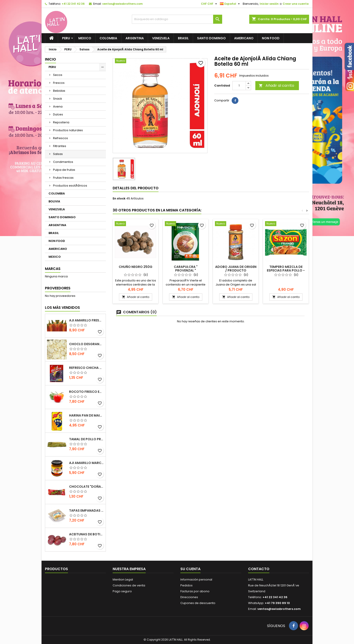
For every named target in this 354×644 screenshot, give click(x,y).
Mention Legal (123, 580)
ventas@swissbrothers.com (122, 4)
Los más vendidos (62, 308)
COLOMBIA (108, 38)
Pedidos (186, 585)
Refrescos (61, 138)
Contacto (259, 569)
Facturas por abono (195, 591)
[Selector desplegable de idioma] (230, 4)
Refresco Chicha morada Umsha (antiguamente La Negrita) (86, 368)
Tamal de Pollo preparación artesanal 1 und (86, 439)
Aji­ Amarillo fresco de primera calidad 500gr (86, 320)
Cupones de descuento (198, 603)
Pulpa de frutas (64, 170)
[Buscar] (177, 19)
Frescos (59, 83)
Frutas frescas (63, 178)
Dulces (58, 114)
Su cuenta (190, 569)
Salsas (58, 154)
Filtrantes (60, 146)
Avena (58, 107)
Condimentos (63, 162)
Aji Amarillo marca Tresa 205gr (86, 463)
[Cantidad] (239, 86)
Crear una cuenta (296, 4)
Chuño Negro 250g (136, 267)
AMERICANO (244, 38)
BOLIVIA (54, 201)
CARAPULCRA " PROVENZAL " (186, 269)
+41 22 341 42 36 (73, 4)
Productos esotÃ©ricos (70, 186)
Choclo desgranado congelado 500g (86, 344)
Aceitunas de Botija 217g (86, 534)
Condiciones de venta (129, 585)
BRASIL (183, 38)
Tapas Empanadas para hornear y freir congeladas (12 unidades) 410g (86, 511)
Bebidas (59, 91)
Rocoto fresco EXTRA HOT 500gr (86, 392)
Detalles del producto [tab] (136, 188)
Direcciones (189, 597)
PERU (66, 38)
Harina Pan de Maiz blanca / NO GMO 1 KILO (86, 415)
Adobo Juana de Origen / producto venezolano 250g (236, 270)
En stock (119, 199)
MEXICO (85, 38)
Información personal (196, 580)
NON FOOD (271, 38)
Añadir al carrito (276, 85)
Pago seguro (122, 591)
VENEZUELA (161, 38)
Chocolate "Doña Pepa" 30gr (86, 487)
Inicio (50, 59)
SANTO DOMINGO (211, 38)
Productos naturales (68, 130)
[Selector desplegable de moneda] (210, 4)
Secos (58, 75)
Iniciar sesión (269, 4)
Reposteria (61, 122)
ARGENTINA (135, 38)
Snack (58, 99)
